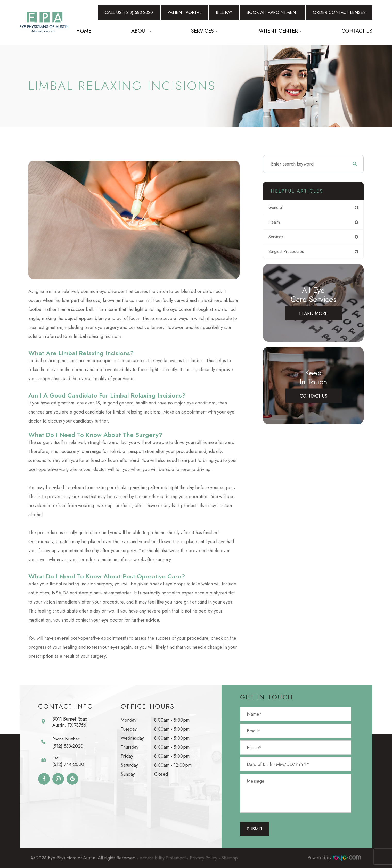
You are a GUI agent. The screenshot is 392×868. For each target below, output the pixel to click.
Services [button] (204, 31)
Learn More (313, 315)
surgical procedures (291, 253)
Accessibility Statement (163, 858)
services (280, 238)
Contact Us (357, 31)
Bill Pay (224, 12)
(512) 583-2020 (68, 746)
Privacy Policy (203, 858)
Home (84, 31)
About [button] (141, 31)
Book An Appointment (272, 12)
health (278, 223)
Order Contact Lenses (339, 12)
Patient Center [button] (279, 31)
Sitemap (230, 858)
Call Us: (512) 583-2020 (129, 12)
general (279, 208)
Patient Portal (184, 12)
